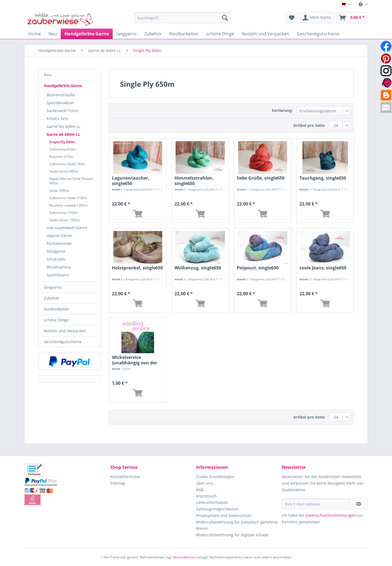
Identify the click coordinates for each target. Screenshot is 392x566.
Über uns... (206, 483)
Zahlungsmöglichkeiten (217, 509)
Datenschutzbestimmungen (331, 515)
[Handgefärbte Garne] (87, 34)
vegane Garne (59, 236)
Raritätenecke (59, 243)
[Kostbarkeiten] (184, 34)
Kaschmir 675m (61, 157)
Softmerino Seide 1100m (68, 198)
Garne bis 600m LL (63, 126)
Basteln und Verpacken (65, 331)
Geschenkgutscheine (63, 342)
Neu (48, 75)
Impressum (206, 496)
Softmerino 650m (62, 149)
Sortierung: (282, 110)
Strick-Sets (56, 259)
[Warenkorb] (352, 18)
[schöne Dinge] (220, 34)
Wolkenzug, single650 (198, 268)
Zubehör (52, 298)
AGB (200, 490)
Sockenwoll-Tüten (63, 111)
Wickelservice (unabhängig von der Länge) (134, 360)
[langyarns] (127, 34)
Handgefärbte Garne (63, 86)
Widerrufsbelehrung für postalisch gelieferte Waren (237, 525)
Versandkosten (184, 557)
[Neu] (53, 34)
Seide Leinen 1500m (65, 220)
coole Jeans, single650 (323, 268)
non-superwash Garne (67, 228)
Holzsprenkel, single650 (137, 268)
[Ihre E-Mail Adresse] (316, 504)
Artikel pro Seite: (309, 125)
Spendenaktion (60, 103)
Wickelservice (59, 267)
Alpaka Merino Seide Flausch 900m (71, 181)
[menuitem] (361, 4)
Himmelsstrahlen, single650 (194, 181)
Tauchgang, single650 (323, 178)
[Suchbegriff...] (183, 18)
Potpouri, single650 (258, 268)
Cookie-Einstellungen (215, 477)
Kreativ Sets (57, 119)
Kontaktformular (125, 477)
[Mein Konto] (317, 18)
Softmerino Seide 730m (67, 164)
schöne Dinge (56, 320)
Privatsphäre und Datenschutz (224, 516)
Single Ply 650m (62, 142)
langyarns (53, 287)
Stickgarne (56, 251)
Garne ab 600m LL (63, 134)
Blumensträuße (61, 95)
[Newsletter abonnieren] (359, 504)
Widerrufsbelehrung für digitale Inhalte (232, 535)
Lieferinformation (212, 502)
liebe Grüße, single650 (261, 178)
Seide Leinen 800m (64, 171)
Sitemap (118, 483)
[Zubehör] (153, 34)
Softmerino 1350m (63, 213)
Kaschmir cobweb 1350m (68, 205)
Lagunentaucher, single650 (131, 181)
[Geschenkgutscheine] (318, 34)
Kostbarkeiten (56, 309)
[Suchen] (225, 18)
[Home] (35, 34)
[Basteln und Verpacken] (265, 34)
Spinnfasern (58, 275)
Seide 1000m (59, 191)
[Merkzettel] (292, 18)
